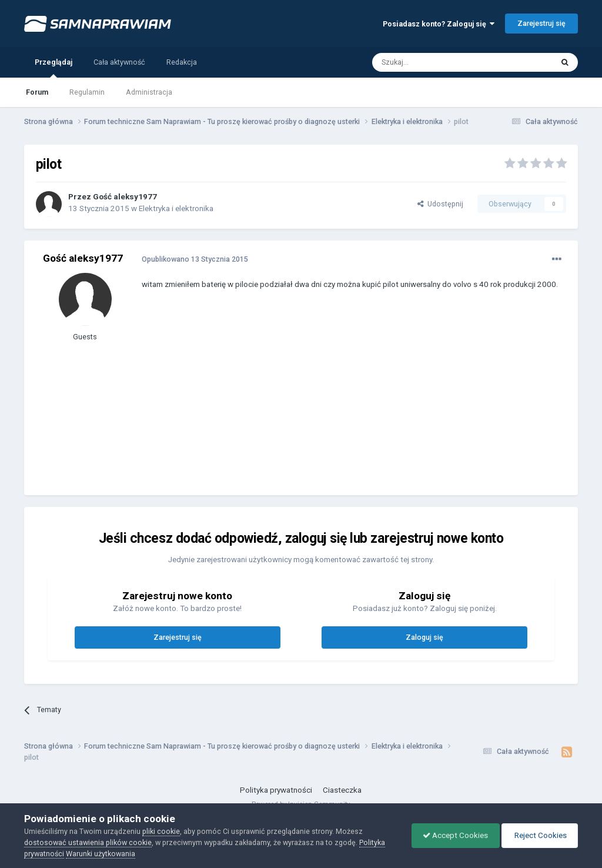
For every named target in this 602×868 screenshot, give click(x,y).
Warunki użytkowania (101, 854)
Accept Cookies (452, 835)
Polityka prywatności (276, 790)
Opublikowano (195, 259)
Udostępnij (440, 204)
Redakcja (182, 62)
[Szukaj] (436, 62)
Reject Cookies (539, 835)
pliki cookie (161, 831)
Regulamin (87, 92)
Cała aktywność (119, 62)
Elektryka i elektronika (176, 208)
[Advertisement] (279, 401)
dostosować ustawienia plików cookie (88, 842)
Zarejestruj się (541, 23)
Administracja (149, 92)
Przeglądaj (53, 68)
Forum (37, 92)
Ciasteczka (342, 790)
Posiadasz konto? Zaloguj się (439, 24)
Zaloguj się (424, 637)
